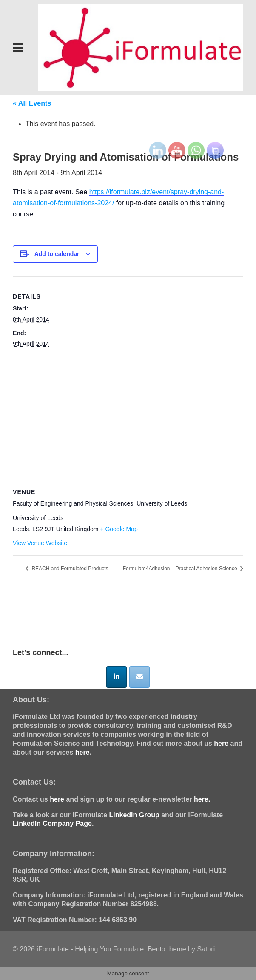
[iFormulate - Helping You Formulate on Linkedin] (117, 677)
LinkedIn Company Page (52, 823)
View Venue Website (40, 543)
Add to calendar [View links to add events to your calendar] (57, 254)
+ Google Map (119, 529)
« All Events (32, 103)
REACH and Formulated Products (69, 569)
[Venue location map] (128, 418)
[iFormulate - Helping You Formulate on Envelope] (139, 677)
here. (202, 799)
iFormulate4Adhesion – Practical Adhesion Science (180, 569)
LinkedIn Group (134, 815)
